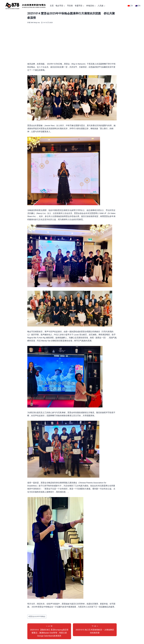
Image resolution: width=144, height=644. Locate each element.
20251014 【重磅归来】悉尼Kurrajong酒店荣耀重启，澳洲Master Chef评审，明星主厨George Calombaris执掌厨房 (49, 631)
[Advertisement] (72, 43)
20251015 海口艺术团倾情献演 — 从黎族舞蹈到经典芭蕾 (95, 629)
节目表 (70, 6)
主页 (52, 6)
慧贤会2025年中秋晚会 (37, 616)
